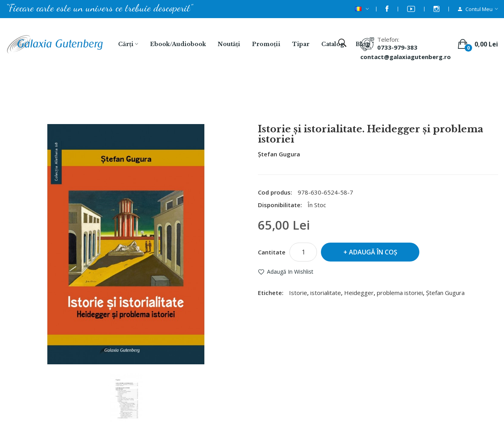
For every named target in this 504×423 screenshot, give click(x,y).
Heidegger (359, 293)
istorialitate (326, 293)
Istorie (298, 293)
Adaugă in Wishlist (290, 272)
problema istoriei (400, 293)
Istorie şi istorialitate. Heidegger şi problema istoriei (262, 103)
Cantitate (272, 252)
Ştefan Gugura (279, 154)
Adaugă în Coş (373, 252)
